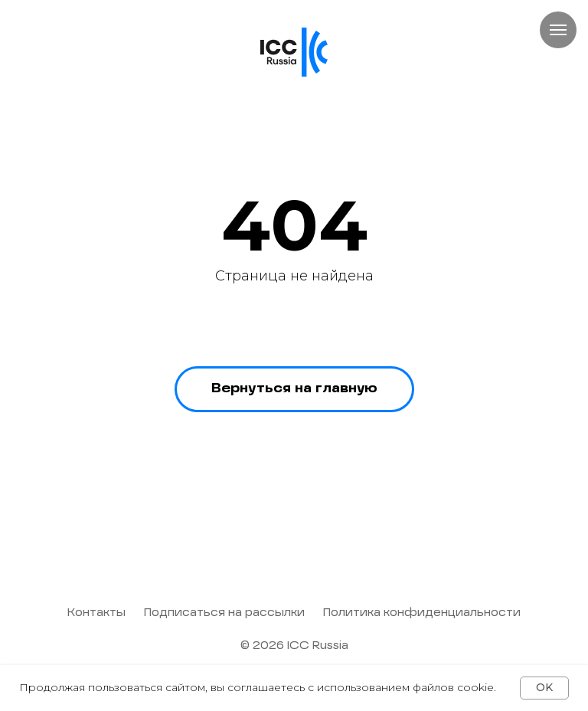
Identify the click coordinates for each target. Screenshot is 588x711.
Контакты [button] (96, 613)
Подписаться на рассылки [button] (224, 613)
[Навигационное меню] (558, 30)
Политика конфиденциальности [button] (422, 613)
